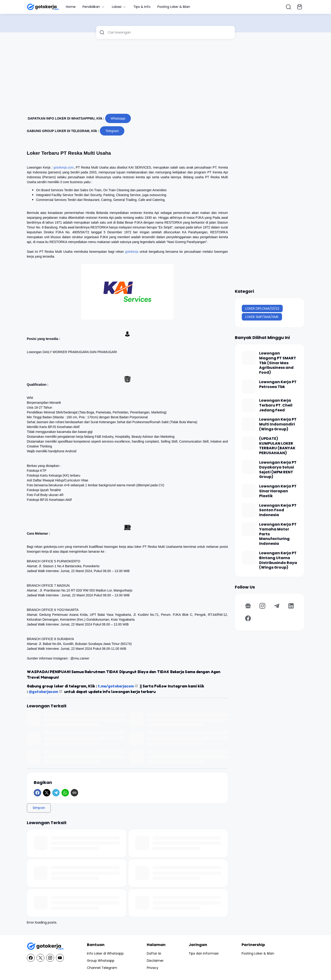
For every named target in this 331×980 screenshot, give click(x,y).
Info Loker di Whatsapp (105, 953)
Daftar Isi (154, 953)
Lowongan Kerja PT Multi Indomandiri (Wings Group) (278, 424)
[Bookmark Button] (300, 7)
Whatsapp (118, 118)
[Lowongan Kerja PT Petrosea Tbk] (249, 387)
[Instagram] (262, 606)
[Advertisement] (165, 78)
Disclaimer (155, 961)
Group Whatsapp (101, 961)
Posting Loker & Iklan (174, 7)
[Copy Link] (74, 793)
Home (71, 7)
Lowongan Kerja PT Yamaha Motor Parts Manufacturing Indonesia (278, 534)
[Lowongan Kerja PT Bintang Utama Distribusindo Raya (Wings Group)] (249, 558)
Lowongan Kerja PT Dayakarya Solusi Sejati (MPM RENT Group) (278, 470)
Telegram (112, 131)
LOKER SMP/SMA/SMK (262, 317)
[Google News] (248, 606)
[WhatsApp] (65, 793)
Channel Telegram (102, 968)
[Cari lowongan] (170, 32)
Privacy (153, 968)
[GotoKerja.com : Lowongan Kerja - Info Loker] (45, 946)
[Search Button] (288, 7)
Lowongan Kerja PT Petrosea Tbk (278, 385)
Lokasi (119, 7)
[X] (47, 793)
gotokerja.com (64, 167)
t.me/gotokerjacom (116, 686)
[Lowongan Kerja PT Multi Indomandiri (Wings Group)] (249, 424)
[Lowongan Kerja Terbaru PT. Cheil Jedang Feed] (249, 405)
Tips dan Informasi (204, 953)
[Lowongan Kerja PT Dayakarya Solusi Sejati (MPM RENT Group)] (249, 467)
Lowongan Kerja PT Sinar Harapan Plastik (278, 491)
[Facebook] (37, 793)
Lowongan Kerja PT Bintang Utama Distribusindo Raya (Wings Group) (278, 560)
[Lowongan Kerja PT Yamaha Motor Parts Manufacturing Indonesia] (249, 529)
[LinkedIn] (291, 606)
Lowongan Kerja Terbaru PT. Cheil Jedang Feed (276, 405)
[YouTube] (60, 958)
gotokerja (132, 252)
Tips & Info (142, 7)
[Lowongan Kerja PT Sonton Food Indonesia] (249, 510)
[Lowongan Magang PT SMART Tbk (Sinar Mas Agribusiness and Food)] (249, 358)
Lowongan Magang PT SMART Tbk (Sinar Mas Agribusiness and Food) (278, 363)
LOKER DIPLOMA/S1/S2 (262, 308)
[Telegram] (56, 793)
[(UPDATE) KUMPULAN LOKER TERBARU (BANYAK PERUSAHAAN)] (249, 443)
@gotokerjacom (43, 692)
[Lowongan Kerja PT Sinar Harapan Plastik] (249, 491)
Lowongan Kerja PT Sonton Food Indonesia (278, 510)
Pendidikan (94, 7)
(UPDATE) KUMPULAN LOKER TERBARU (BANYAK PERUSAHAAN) (277, 446)
